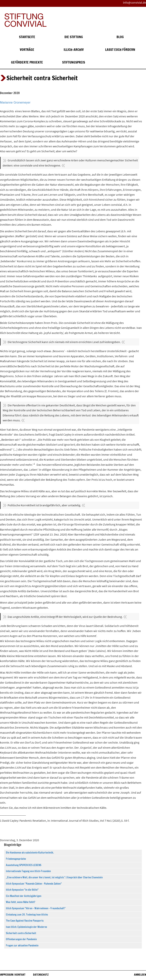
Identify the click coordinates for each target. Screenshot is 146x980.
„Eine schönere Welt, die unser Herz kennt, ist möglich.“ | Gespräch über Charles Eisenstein (54, 877)
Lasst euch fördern (120, 50)
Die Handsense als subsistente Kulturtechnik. (30, 853)
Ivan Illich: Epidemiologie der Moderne (26, 927)
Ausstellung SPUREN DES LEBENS (24, 865)
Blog (120, 37)
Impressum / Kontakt (13, 975)
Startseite (27, 37)
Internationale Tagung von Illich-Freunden (28, 871)
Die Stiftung (74, 37)
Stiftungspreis (74, 62)
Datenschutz (41, 975)
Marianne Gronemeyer (15, 102)
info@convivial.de (134, 2)
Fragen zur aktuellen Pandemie (22, 945)
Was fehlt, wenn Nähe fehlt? (21, 902)
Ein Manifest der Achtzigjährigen (24, 896)
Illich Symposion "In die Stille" (22, 890)
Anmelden (140, 975)
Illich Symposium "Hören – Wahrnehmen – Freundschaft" (36, 908)
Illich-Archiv (74, 50)
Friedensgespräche (16, 859)
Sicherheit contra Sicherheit (21, 933)
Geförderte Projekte (27, 62)
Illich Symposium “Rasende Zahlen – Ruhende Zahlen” (34, 884)
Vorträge (27, 50)
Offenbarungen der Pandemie (21, 939)
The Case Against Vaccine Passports (25, 921)
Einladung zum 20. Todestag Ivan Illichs (27, 915)
